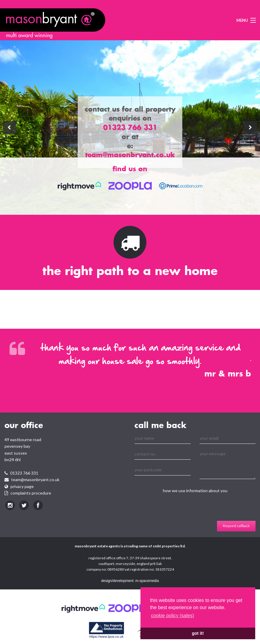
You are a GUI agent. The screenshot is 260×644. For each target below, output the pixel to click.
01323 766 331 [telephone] (130, 127)
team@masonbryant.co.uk (35, 479)
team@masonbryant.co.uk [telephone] (130, 155)
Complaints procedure (31, 493)
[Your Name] (163, 438)
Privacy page (22, 486)
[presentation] (180, 509)
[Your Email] (228, 438)
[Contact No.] (163, 454)
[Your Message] (228, 464)
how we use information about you (195, 491)
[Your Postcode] (163, 470)
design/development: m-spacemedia (130, 581)
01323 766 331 (24, 473)
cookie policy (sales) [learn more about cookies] (172, 616)
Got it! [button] (198, 633)
